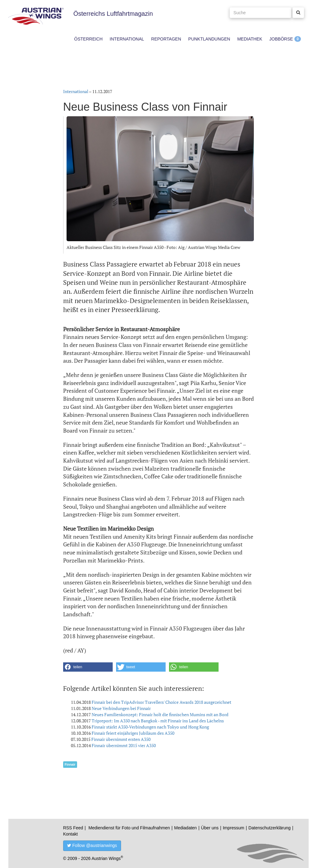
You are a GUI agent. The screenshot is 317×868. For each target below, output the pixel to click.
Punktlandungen (209, 39)
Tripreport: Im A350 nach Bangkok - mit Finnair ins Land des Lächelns (158, 721)
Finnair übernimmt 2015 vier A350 (124, 745)
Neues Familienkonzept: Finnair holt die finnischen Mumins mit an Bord (160, 714)
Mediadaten (185, 828)
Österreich (89, 39)
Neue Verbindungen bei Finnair (121, 708)
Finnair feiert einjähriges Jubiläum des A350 (133, 733)
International (127, 39)
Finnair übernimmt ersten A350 (121, 739)
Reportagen (166, 39)
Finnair (70, 764)
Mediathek (250, 39)
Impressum (234, 828)
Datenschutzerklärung (270, 828)
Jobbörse (281, 39)
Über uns (210, 828)
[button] (88, 667)
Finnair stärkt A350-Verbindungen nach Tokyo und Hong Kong (150, 727)
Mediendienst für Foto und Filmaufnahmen (129, 828)
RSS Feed (73, 828)
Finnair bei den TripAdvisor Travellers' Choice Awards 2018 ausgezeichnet (161, 702)
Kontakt (70, 834)
